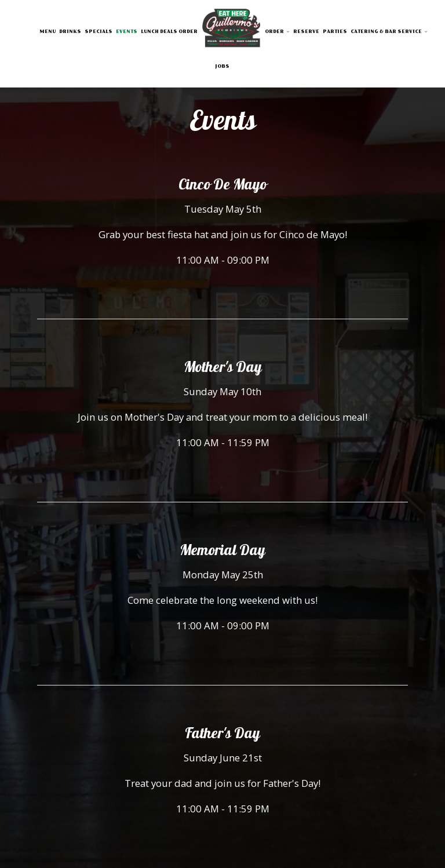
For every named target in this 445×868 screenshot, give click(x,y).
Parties (335, 32)
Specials (99, 32)
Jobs (222, 66)
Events (127, 32)
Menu (48, 32)
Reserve (306, 32)
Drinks (70, 32)
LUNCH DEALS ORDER (169, 32)
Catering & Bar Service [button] (389, 32)
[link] (231, 30)
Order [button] (277, 32)
